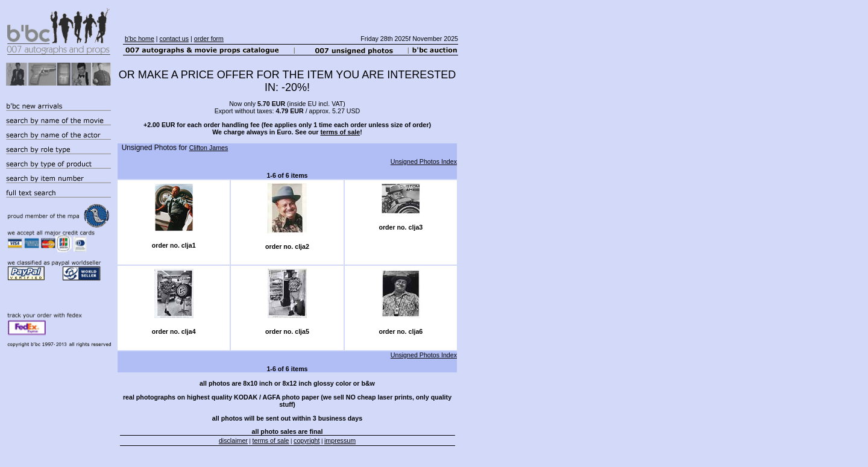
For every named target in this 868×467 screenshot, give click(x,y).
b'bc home (140, 39)
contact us (175, 39)
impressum (340, 440)
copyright (307, 440)
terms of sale (340, 132)
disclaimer (233, 440)
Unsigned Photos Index (424, 161)
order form (209, 39)
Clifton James (209, 148)
